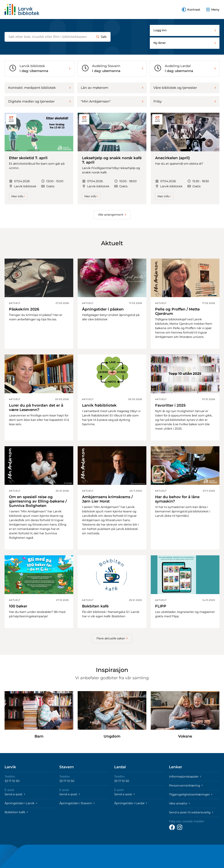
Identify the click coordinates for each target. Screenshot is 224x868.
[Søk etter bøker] (49, 37)
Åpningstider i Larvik (21, 803)
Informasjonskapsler (185, 777)
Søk (101, 37)
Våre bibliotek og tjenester (185, 88)
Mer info (18, 196)
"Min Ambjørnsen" (112, 101)
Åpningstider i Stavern (77, 803)
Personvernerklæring (186, 785)
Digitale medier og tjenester (39, 101)
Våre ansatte (179, 803)
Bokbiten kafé (16, 812)
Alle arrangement (112, 215)
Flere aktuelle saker (112, 638)
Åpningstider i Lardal (131, 803)
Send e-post (15, 794)
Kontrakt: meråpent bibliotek (39, 88)
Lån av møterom (112, 88)
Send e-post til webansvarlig (191, 812)
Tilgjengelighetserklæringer (191, 794)
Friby (185, 101)
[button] (191, 10)
